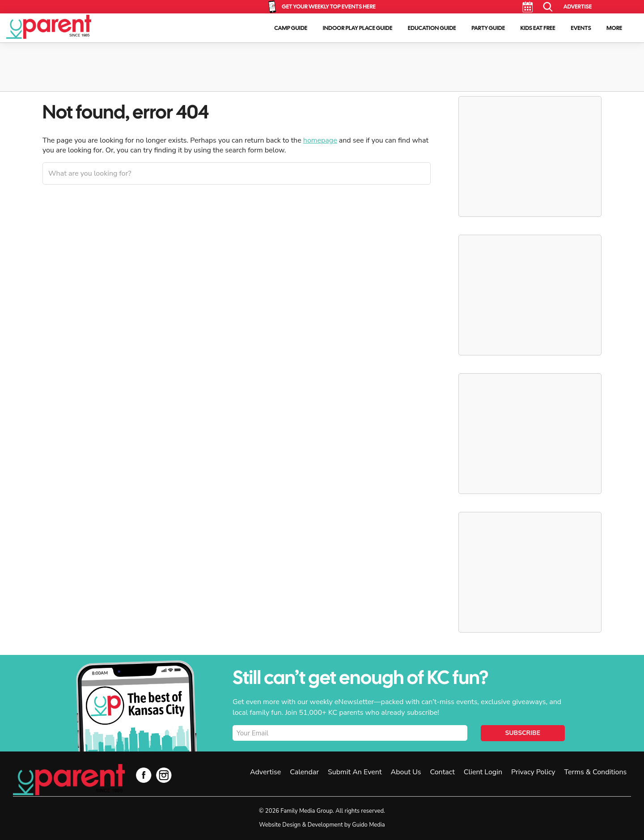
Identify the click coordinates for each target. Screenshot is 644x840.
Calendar (527, 7)
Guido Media (368, 825)
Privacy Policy (533, 772)
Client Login (483, 772)
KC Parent (49, 27)
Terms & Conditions (596, 772)
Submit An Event (355, 772)
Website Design (280, 825)
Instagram (164, 775)
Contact (442, 772)
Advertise (578, 6)
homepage (320, 140)
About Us (406, 772)
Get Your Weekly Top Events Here (329, 6)
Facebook (144, 775)
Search (548, 7)
